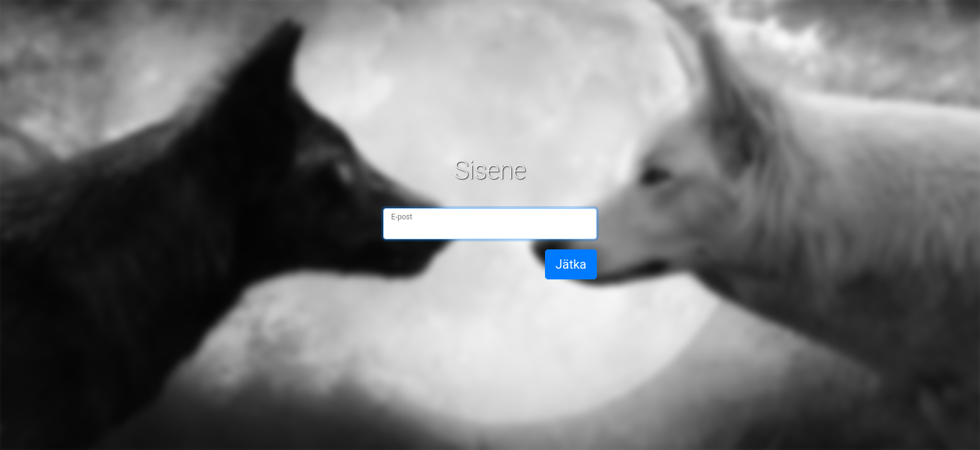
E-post (402, 217)
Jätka (571, 264)
